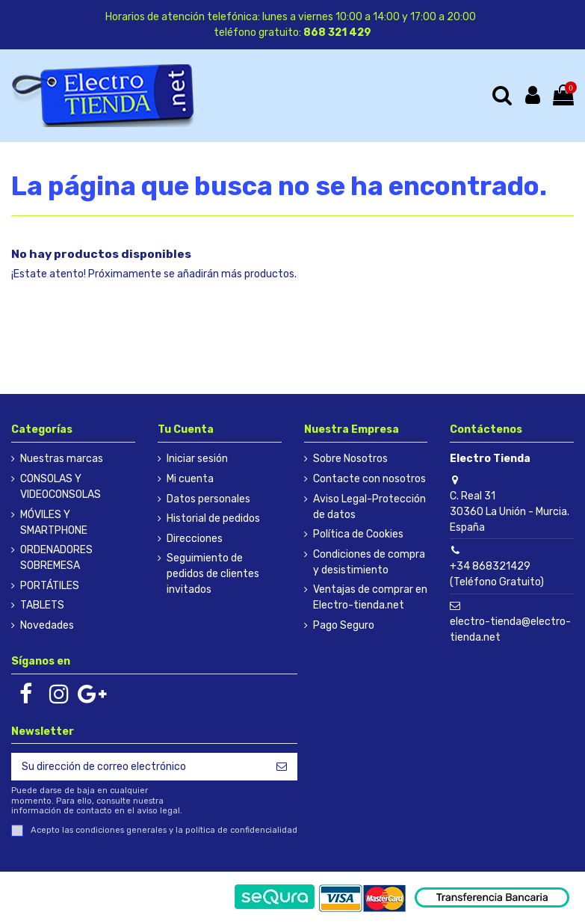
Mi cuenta (190, 479)
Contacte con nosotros (369, 479)
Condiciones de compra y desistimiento (369, 562)
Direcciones (195, 539)
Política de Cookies (358, 534)
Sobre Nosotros (350, 459)
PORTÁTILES (50, 586)
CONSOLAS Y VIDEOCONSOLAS (61, 487)
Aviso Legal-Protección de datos (369, 507)
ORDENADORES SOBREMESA (56, 558)
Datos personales (208, 499)
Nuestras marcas (62, 459)
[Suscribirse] (282, 767)
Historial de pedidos (213, 518)
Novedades (47, 625)
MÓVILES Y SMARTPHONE (54, 523)
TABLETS (42, 605)
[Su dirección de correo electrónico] (139, 767)
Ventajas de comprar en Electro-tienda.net (370, 597)
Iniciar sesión (197, 459)
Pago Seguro (344, 625)
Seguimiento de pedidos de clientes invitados (213, 574)
